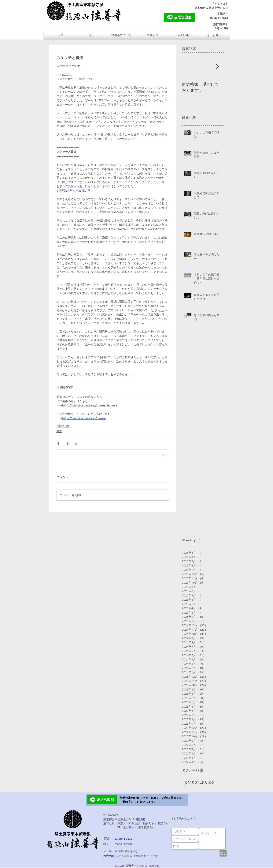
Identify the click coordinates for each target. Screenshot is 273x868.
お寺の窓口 (110, 856)
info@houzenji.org (126, 851)
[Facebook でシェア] (58, 443)
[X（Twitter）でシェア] (68, 443)
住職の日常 (63, 426)
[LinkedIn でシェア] (77, 443)
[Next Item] (217, 67)
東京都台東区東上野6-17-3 (211, 8)
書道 (59, 431)
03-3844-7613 (219, 18)
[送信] (223, 853)
